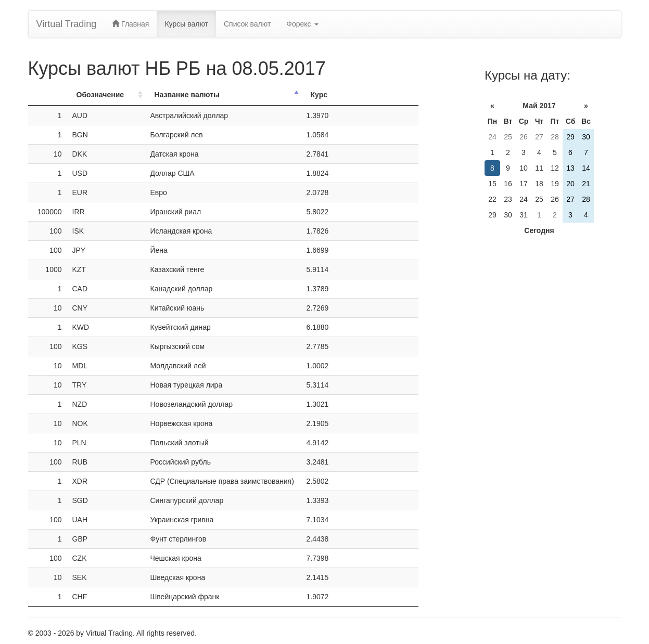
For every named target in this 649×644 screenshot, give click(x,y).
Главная (130, 24)
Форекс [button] (302, 24)
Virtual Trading (67, 24)
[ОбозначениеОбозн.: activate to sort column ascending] (106, 95)
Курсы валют (186, 24)
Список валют (247, 24)
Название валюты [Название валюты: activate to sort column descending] (187, 95)
